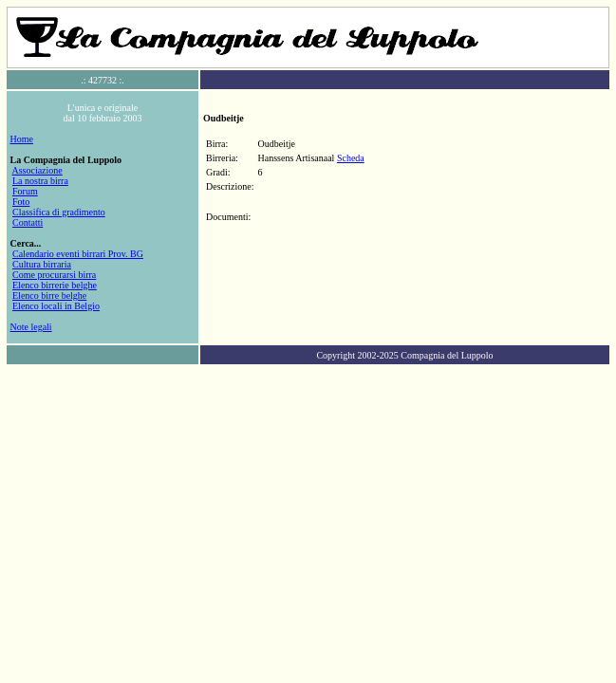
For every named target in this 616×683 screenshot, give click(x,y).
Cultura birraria (42, 264)
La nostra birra (40, 181)
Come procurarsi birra (54, 275)
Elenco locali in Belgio (56, 306)
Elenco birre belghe (49, 295)
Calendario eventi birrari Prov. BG (78, 254)
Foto (21, 202)
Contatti (28, 222)
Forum (25, 191)
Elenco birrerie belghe (55, 285)
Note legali (31, 327)
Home (22, 139)
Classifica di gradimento (59, 212)
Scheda (351, 158)
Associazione (37, 170)
